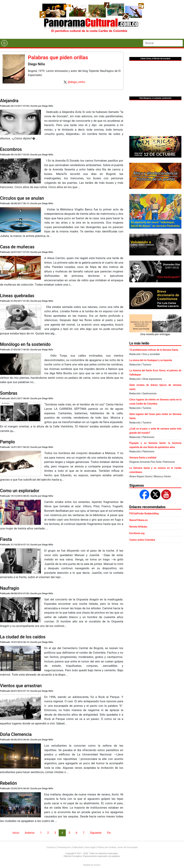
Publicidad (78, 847)
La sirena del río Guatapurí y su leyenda (151, 360)
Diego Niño (36, 64)
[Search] (163, 43)
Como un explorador (20, 491)
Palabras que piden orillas (58, 57)
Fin (109, 833)
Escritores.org (137, 533)
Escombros (11, 149)
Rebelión (8, 783)
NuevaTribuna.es (139, 520)
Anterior (30, 833)
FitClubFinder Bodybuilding (144, 513)
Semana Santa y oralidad (143, 458)
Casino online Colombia (142, 540)
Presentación (64, 847)
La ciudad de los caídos (23, 637)
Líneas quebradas (17, 296)
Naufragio (10, 588)
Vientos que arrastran (21, 686)
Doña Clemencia (16, 734)
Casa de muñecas (17, 247)
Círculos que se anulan (22, 198)
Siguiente (96, 833)
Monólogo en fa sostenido (25, 344)
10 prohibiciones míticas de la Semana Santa (154, 350)
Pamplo (7, 442)
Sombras (9, 393)
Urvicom (97, 865)
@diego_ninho (76, 82)
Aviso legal (90, 847)
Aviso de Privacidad (128, 847)
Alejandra (9, 101)
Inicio (16, 833)
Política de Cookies (107, 847)
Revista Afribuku (138, 527)
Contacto (51, 847)
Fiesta (6, 539)
